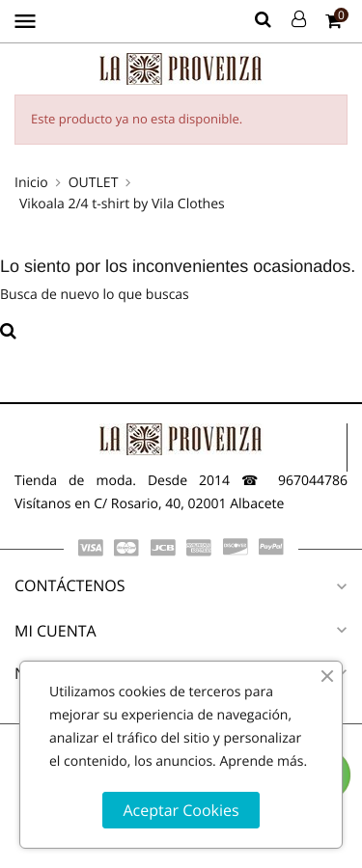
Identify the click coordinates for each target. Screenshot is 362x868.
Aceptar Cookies (181, 810)
